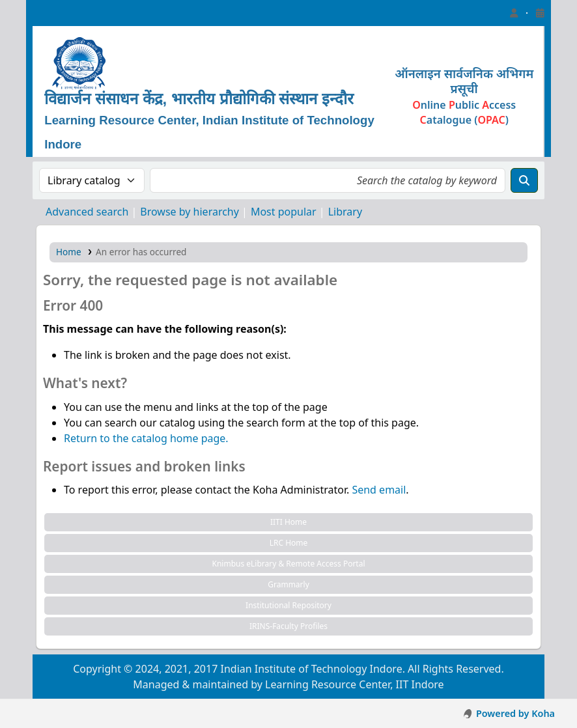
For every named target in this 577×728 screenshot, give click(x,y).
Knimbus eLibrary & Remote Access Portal (288, 564)
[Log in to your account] (514, 13)
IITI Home (288, 522)
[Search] (524, 180)
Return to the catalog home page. (146, 438)
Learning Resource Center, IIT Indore (59, 13)
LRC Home (289, 543)
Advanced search (87, 212)
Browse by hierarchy (190, 212)
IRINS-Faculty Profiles (288, 626)
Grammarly (288, 584)
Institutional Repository (288, 605)
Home (69, 252)
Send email (379, 490)
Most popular (284, 212)
